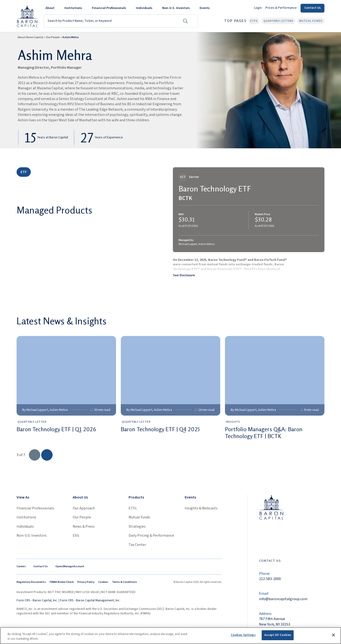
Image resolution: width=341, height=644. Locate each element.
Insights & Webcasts (201, 508)
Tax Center (137, 545)
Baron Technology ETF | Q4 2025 (160, 429)
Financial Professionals (35, 508)
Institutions (26, 517)
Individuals (25, 526)
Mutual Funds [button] (311, 21)
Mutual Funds (139, 517)
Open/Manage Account (70, 566)
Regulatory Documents (31, 582)
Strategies (137, 526)
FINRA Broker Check (62, 582)
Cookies (103, 582)
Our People (53, 37)
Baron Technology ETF (215, 189)
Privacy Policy (86, 582)
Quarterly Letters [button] (278, 21)
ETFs (133, 508)
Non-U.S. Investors (32, 535)
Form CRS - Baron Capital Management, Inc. (90, 600)
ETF (24, 172)
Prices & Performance (281, 8)
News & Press (84, 526)
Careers (21, 566)
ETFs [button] (254, 21)
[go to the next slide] (47, 455)
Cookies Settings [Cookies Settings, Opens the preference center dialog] (243, 635)
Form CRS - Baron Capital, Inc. (37, 600)
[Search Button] (185, 21)
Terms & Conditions (125, 582)
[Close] (333, 635)
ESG (76, 535)
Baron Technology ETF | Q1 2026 (56, 429)
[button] (51, 8)
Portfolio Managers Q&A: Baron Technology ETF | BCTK (264, 433)
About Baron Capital (30, 37)
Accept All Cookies (278, 635)
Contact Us (312, 8)
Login (258, 8)
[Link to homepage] (271, 507)
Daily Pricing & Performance (151, 535)
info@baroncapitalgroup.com (283, 599)
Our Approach (84, 508)
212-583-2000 (270, 579)
